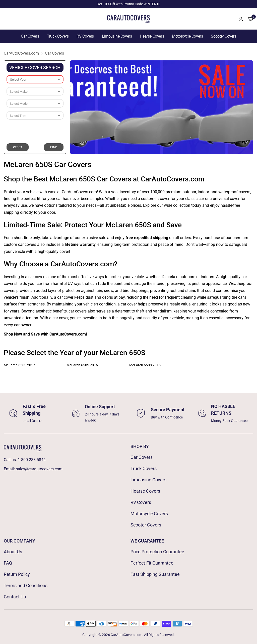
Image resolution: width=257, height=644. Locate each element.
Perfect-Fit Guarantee (152, 563)
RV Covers (85, 36)
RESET (18, 147)
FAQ (8, 563)
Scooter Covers (223, 36)
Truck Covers (58, 36)
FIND (54, 147)
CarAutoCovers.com (21, 53)
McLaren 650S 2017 (19, 365)
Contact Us (15, 597)
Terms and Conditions (26, 585)
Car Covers (30, 36)
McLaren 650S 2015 (145, 365)
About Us (13, 552)
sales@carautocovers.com (39, 469)
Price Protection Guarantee (157, 552)
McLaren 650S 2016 (82, 365)
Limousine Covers (117, 36)
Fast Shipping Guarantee (155, 574)
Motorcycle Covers (187, 36)
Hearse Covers (152, 36)
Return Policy (17, 574)
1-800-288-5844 (32, 460)
